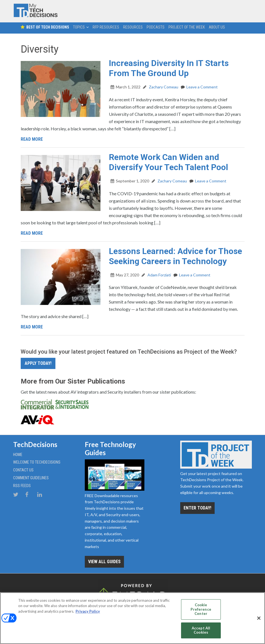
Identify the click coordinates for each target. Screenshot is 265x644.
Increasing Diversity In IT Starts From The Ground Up (169, 68)
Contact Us (23, 470)
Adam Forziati (159, 275)
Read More (32, 139)
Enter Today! (197, 508)
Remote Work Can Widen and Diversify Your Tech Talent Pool (168, 162)
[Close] (259, 618)
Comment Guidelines (31, 478)
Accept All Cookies (201, 630)
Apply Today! (38, 363)
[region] (132, 618)
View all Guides (104, 562)
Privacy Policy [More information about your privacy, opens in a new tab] (88, 611)
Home (18, 455)
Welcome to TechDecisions (37, 462)
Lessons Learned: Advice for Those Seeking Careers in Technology (175, 256)
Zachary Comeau (163, 87)
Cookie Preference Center (201, 609)
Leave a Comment (202, 87)
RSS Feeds (22, 486)
